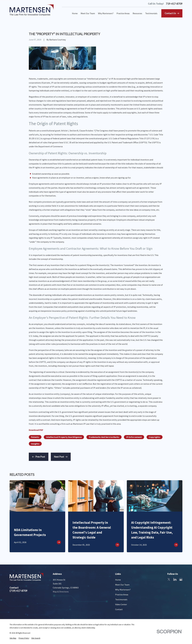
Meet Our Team (122, 585)
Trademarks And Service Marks (104, 437)
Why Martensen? (123, 590)
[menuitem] (13, 638)
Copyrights (154, 437)
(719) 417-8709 (18, 591)
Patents (35, 437)
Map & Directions (61, 592)
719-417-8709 (174, 4)
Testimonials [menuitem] (151, 13)
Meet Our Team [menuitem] (88, 13)
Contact (119, 609)
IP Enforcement (134, 437)
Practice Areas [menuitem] (123, 13)
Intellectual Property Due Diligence (64, 437)
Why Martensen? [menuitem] (106, 13)
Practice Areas (122, 595)
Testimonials (121, 599)
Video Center (121, 604)
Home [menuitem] (75, 13)
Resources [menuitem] (137, 13)
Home (118, 580)
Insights (35, 444)
